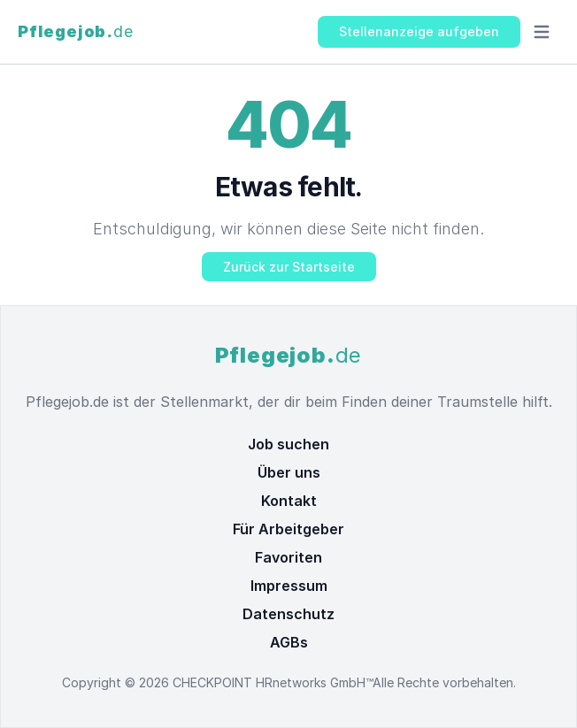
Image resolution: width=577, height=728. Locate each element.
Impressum (289, 586)
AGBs (289, 642)
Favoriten (288, 557)
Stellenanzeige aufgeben (419, 31)
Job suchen (288, 444)
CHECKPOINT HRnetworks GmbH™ (273, 682)
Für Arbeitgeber (288, 529)
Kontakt (289, 501)
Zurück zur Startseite (289, 267)
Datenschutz (288, 614)
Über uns (289, 472)
